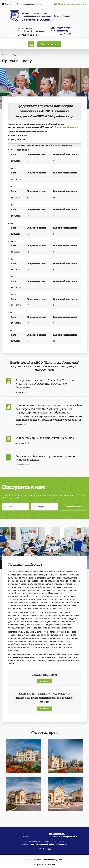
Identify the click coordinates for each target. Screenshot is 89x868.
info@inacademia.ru (57, 834)
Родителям (17, 55)
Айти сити (51, 865)
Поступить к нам (49, 44)
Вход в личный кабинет (66, 127)
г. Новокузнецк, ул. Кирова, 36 (39, 20)
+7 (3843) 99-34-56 (29, 35)
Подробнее (44, 681)
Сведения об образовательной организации (24, 4)
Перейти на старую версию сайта (63, 837)
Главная (5, 55)
